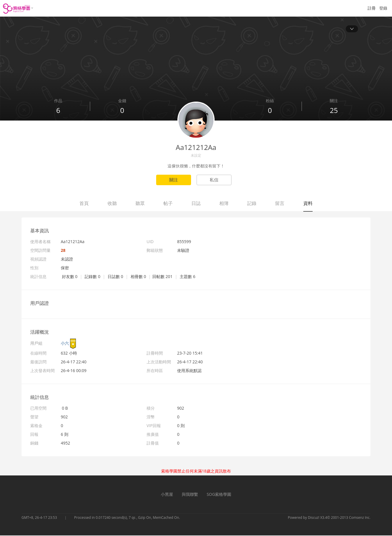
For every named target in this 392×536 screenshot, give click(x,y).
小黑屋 (167, 495)
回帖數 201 (163, 277)
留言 (280, 204)
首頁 (84, 204)
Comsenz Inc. (360, 518)
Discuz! (314, 518)
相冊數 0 (138, 277)
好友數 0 (70, 277)
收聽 (112, 204)
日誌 (196, 204)
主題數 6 (188, 277)
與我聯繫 (190, 495)
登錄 (383, 8)
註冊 (372, 8)
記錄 (252, 204)
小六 (65, 344)
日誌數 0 (115, 277)
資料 (308, 204)
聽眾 (140, 204)
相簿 (224, 204)
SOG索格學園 (219, 495)
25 (334, 111)
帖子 (168, 204)
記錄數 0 (92, 277)
